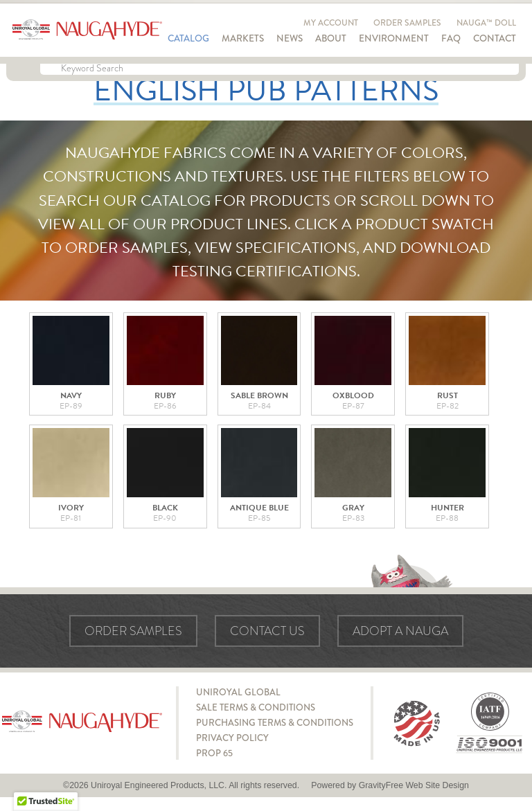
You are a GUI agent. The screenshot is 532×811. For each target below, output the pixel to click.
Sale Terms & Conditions (256, 707)
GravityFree (381, 785)
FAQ (451, 38)
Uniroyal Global (238, 692)
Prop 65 (214, 753)
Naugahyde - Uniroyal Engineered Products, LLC (87, 30)
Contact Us (267, 631)
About (331, 38)
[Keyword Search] (280, 69)
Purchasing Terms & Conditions (275, 723)
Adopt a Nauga (400, 631)
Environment (394, 38)
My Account (331, 23)
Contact (495, 38)
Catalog (188, 38)
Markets (243, 38)
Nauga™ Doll (486, 23)
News (290, 38)
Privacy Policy (232, 738)
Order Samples (407, 23)
